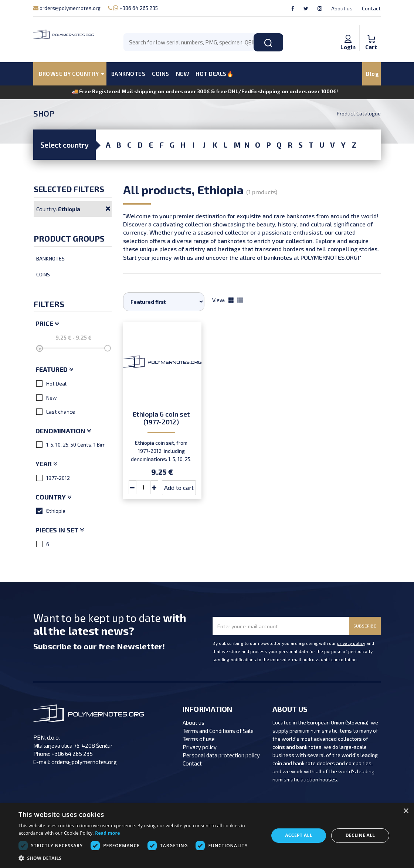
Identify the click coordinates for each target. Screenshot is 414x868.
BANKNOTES (128, 74)
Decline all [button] (360, 835)
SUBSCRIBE (365, 626)
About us (342, 8)
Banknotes (50, 258)
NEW (183, 74)
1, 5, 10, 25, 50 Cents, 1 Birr (70, 444)
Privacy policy (200, 747)
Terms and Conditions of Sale (218, 731)
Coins (43, 274)
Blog (372, 74)
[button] (140, 858)
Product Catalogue (359, 113)
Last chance (56, 411)
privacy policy (351, 643)
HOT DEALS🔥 (215, 74)
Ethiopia (51, 511)
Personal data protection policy (221, 755)
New (47, 397)
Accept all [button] (299, 835)
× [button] (406, 811)
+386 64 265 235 (133, 8)
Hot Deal (51, 383)
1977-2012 (53, 478)
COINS (161, 74)
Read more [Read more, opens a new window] (107, 833)
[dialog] (207, 836)
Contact (371, 8)
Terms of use (199, 739)
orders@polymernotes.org (67, 8)
